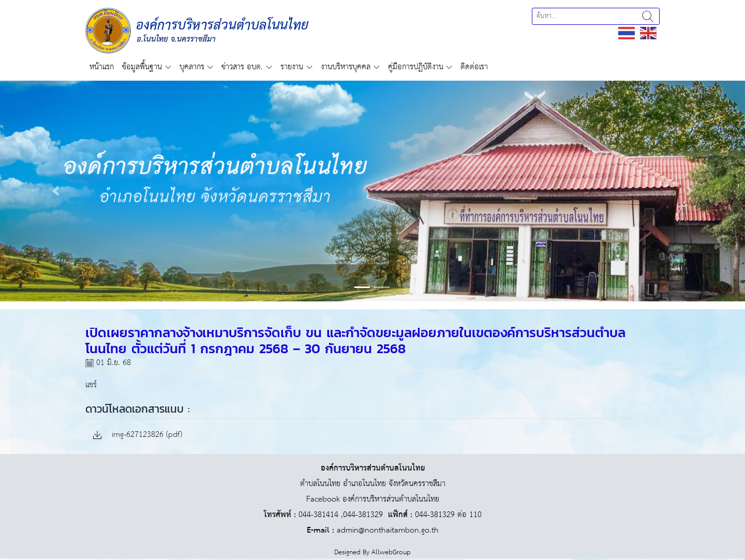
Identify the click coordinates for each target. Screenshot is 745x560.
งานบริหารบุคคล (346, 67)
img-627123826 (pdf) (138, 435)
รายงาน (292, 67)
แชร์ (91, 385)
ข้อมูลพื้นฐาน (142, 67)
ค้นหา (648, 16)
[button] (56, 191)
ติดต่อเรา (474, 67)
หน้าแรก (102, 67)
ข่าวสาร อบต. (242, 67)
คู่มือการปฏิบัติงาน (416, 67)
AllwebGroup (391, 553)
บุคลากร (192, 67)
